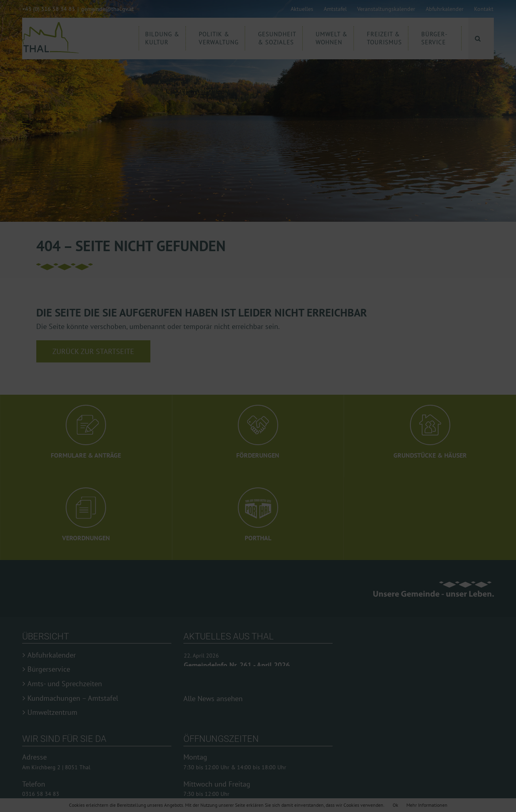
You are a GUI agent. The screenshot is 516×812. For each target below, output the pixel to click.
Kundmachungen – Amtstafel (73, 698)
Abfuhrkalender (52, 655)
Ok (395, 805)
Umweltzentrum (52, 712)
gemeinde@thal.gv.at (107, 9)
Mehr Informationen (427, 805)
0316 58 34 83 (41, 794)
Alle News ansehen (213, 699)
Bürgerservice (49, 669)
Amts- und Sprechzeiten (65, 684)
